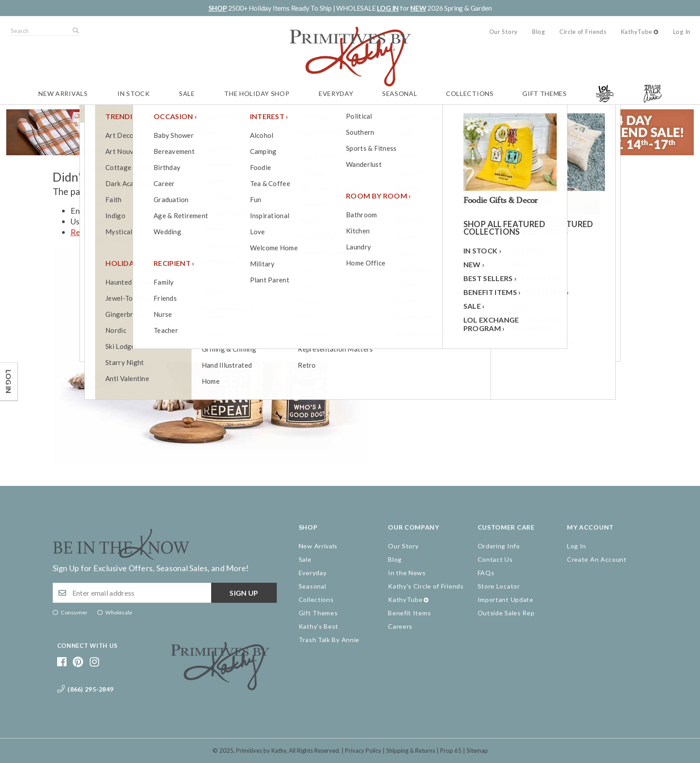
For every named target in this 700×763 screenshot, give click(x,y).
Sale (187, 93)
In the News (407, 573)
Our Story (504, 32)
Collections (470, 93)
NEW (418, 8)
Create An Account (597, 559)
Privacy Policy (363, 751)
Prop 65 (451, 751)
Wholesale (119, 612)
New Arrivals (63, 93)
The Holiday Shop (257, 93)
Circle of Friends (583, 32)
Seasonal (400, 93)
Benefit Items (409, 613)
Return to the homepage (115, 232)
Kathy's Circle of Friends (426, 586)
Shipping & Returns (411, 751)
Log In (682, 32)
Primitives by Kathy (261, 751)
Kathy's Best (319, 626)
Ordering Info (499, 546)
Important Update (506, 599)
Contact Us (495, 559)
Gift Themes (545, 93)
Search (75, 31)
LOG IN (388, 8)
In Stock (134, 93)
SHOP (218, 8)
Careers (400, 626)
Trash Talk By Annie (329, 640)
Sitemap (477, 751)
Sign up (244, 593)
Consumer (74, 612)
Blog (539, 32)
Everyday (336, 93)
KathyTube (637, 32)
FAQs (486, 573)
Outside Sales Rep (506, 613)
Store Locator (499, 586)
